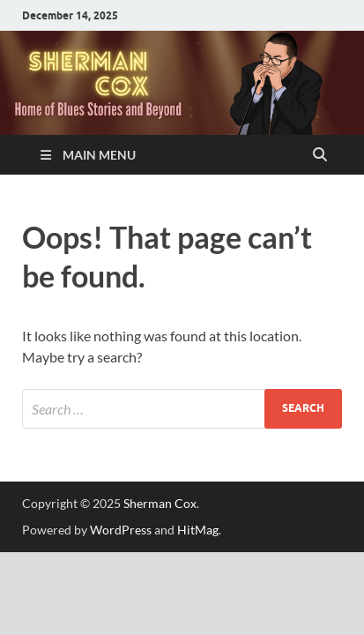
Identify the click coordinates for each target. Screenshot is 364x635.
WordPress (121, 530)
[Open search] (320, 155)
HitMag (198, 530)
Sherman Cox (160, 503)
